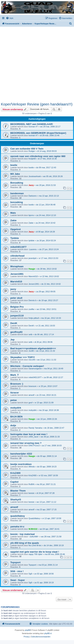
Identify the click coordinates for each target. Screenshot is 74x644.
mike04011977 (18, 247)
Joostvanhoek (35, 176)
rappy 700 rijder (35, 554)
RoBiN (31, 484)
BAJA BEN (16, 417)
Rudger (32, 151)
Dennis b (32, 300)
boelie (14, 165)
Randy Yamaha (35, 428)
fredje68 (32, 159)
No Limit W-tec (35, 545)
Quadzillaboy (34, 518)
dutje (13, 425)
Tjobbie (15, 238)
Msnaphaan (17, 266)
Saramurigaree (35, 369)
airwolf (31, 395)
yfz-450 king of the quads (25, 543)
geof (30, 403)
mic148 (32, 360)
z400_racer (33, 437)
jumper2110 (17, 316)
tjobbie (31, 241)
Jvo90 (31, 351)
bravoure (32, 386)
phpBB (28, 630)
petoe (14, 400)
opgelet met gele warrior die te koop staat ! (35, 552)
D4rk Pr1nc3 (34, 445)
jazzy (13, 289)
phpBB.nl (48, 633)
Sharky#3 (16, 499)
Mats (13, 213)
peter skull (16, 298)
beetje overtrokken (21, 464)
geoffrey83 (16, 332)
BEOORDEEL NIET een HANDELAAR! (32, 124)
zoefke (31, 309)
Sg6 (30, 574)
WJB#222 (33, 529)
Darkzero (33, 196)
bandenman (17, 193)
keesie (31, 493)
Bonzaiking (17, 183)
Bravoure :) (17, 384)
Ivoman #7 (33, 127)
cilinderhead (17, 256)
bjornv (31, 215)
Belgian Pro (17, 307)
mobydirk (16, 408)
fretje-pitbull (34, 318)
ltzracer (15, 393)
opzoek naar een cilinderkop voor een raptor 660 (38, 156)
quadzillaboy (18, 516)
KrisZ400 (15, 473)
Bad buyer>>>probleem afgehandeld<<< (33, 348)
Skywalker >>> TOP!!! (23, 357)
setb (30, 334)
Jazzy (31, 185)
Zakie (13, 220)
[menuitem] (10, 18)
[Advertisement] (36, 64)
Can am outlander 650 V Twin (27, 149)
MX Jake (15, 174)
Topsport (15, 562)
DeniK (14, 323)
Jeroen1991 (17, 274)
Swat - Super (18, 580)
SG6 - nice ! (17, 571)
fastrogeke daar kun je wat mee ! (29, 434)
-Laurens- (33, 249)
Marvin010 (33, 276)
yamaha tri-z (17, 527)
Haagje (32, 269)
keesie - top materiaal (22, 534)
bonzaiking (17, 202)
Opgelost (16, 229)
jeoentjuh (33, 258)
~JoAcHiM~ (34, 537)
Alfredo (32, 467)
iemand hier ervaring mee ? (26, 443)
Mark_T (15, 375)
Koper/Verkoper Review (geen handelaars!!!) (37, 104)
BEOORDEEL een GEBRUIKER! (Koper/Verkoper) (38, 133)
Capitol (14, 482)
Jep (12, 340)
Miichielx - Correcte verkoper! (27, 366)
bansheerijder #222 (21, 454)
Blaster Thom (18, 491)
